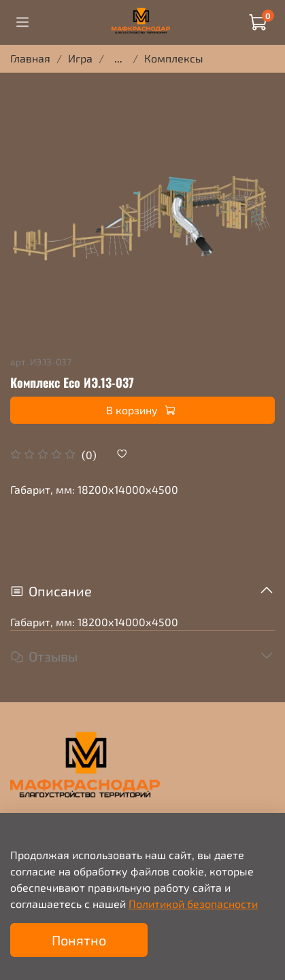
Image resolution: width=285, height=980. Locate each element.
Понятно (79, 940)
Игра (80, 58)
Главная (30, 58)
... (118, 58)
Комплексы (174, 58)
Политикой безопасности (193, 904)
